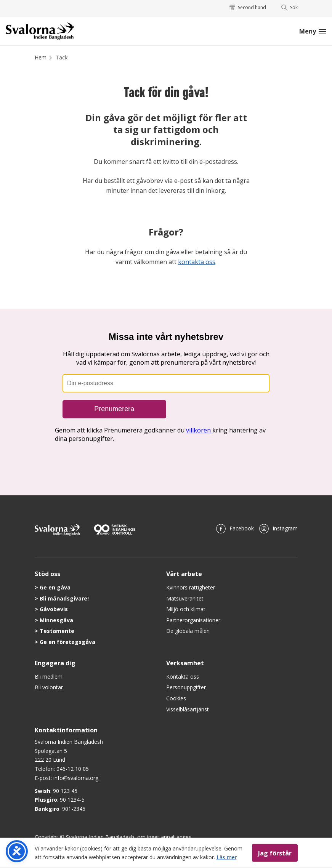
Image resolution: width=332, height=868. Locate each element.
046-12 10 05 (73, 769)
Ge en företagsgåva (67, 642)
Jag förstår (275, 853)
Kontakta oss (183, 677)
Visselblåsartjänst (188, 709)
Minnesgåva (56, 620)
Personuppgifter (186, 687)
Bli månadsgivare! (64, 598)
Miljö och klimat (186, 609)
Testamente (57, 631)
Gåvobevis (54, 609)
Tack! (62, 57)
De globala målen (188, 631)
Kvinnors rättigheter (191, 587)
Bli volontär (49, 687)
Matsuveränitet (185, 598)
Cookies (176, 698)
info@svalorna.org (76, 778)
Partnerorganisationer (193, 620)
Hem (41, 57)
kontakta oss (197, 262)
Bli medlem (49, 677)
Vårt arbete (184, 574)
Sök (289, 7)
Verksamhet (185, 663)
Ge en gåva (55, 587)
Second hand (248, 7)
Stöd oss (47, 574)
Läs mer (227, 857)
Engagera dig (55, 663)
